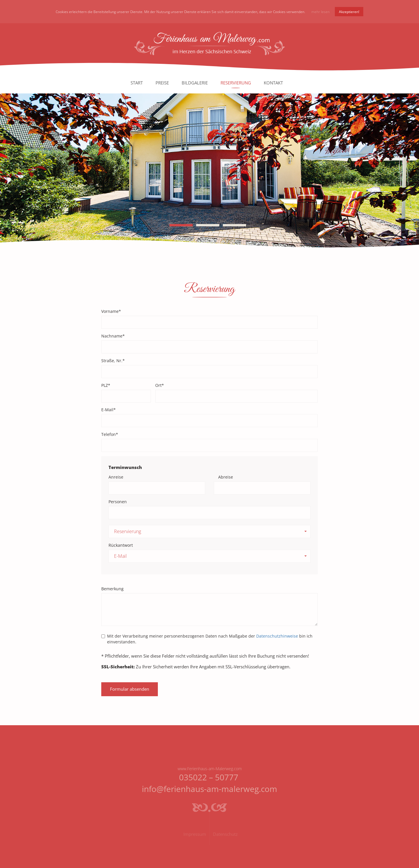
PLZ (106, 385)
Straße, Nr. (113, 361)
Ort (160, 385)
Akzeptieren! (349, 12)
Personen (118, 502)
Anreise (116, 477)
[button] (210, 532)
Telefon (110, 434)
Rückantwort (121, 545)
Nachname (113, 336)
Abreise (226, 477)
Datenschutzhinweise (277, 636)
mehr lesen (320, 12)
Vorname (111, 311)
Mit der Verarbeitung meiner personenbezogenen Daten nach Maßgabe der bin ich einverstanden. (207, 639)
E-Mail (109, 410)
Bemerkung (112, 589)
